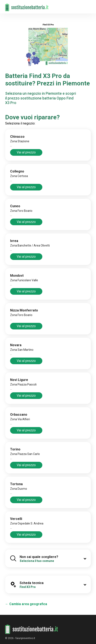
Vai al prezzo (26, 152)
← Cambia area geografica (26, 604)
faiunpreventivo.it (25, 638)
